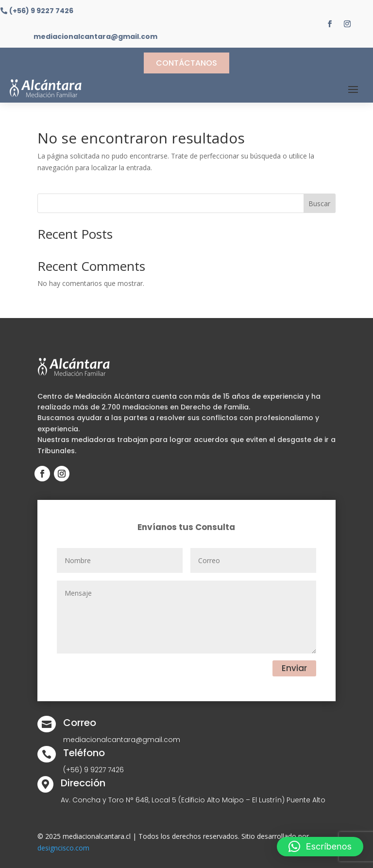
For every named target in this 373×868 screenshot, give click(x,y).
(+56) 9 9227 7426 (41, 11)
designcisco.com (63, 848)
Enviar (294, 668)
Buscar (319, 204)
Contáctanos (186, 63)
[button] (320, 847)
